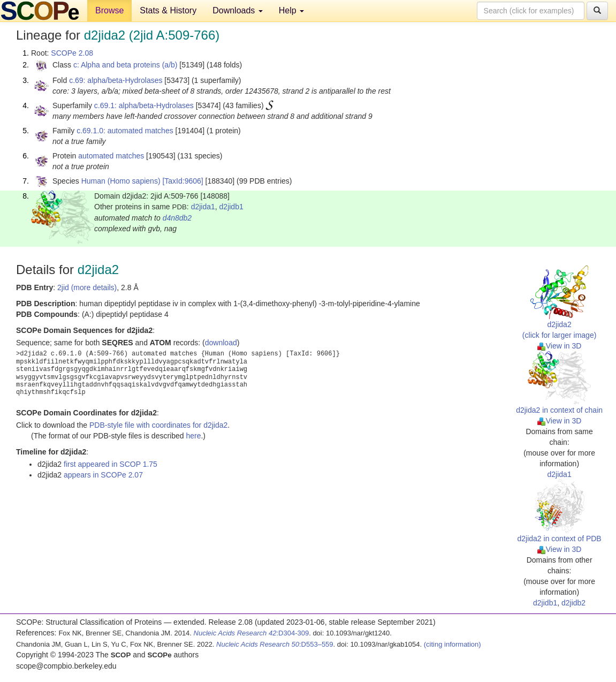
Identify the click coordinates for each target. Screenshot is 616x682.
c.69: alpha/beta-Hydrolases (116, 80)
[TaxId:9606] (182, 181)
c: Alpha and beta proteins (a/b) (126, 65)
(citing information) (453, 644)
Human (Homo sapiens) (121, 181)
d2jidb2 (573, 603)
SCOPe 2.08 (72, 53)
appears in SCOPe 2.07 (103, 475)
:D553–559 (275, 644)
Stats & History (168, 10)
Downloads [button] (238, 10)
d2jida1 (203, 207)
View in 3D (560, 346)
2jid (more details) (87, 287)
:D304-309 (252, 633)
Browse (109, 10)
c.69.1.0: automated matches (125, 131)
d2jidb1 (231, 207)
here (193, 436)
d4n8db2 (177, 218)
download (221, 343)
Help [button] (291, 10)
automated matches (111, 156)
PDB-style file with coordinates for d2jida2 (158, 425)
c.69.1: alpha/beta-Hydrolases (144, 105)
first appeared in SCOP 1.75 (111, 464)
